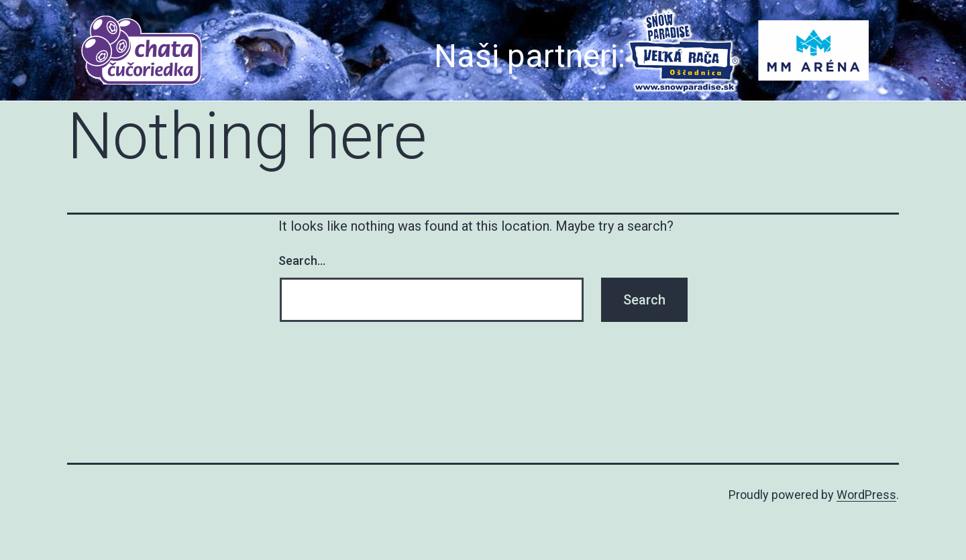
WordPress (866, 495)
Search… (302, 261)
